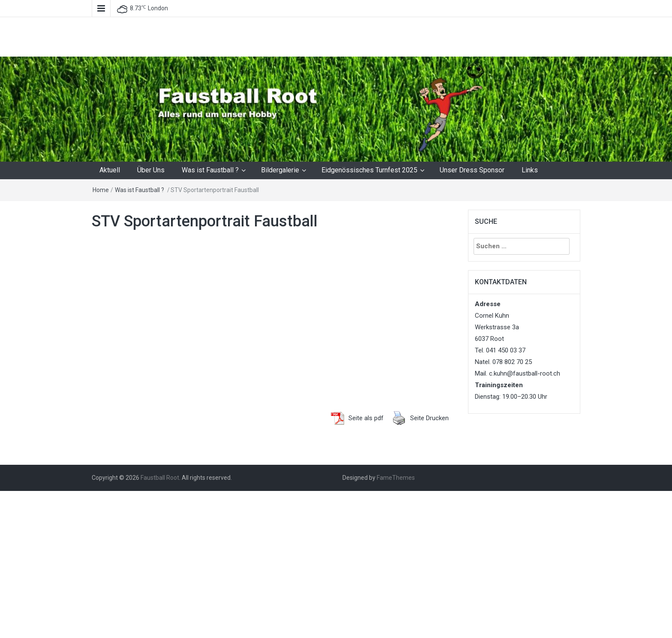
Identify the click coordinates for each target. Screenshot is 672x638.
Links (530, 170)
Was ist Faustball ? (210, 170)
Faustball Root (160, 478)
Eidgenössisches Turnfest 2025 (369, 170)
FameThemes (396, 478)
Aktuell (110, 170)
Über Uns (151, 170)
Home (101, 190)
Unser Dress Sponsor (472, 170)
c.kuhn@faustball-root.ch (525, 373)
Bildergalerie (280, 170)
